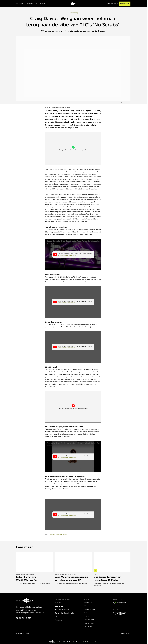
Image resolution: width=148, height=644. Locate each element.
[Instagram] (20, 618)
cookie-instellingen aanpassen (67, 149)
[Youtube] (29, 618)
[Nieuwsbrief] (125, 4)
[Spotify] (17, 618)
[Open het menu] (19, 4)
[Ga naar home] (73, 4)
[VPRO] (120, 614)
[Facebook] (23, 618)
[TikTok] (26, 618)
